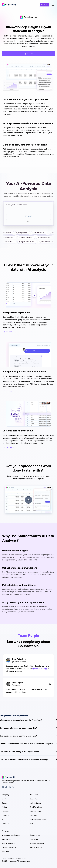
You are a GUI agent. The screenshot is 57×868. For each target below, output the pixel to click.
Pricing (4, 807)
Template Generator (9, 847)
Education (5, 815)
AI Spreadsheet (11, 835)
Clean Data (34, 839)
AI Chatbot (5, 852)
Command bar (35, 835)
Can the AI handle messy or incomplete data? (28, 752)
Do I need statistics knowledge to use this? (28, 728)
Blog (3, 819)
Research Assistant (37, 847)
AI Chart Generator (8, 843)
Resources (34, 795)
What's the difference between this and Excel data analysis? (28, 744)
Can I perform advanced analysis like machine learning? (28, 759)
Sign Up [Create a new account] (44, 5)
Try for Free (28, 54)
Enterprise (5, 811)
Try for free (8, 332)
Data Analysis (6, 839)
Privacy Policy (21, 858)
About (4, 799)
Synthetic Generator (37, 843)
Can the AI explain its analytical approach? (28, 736)
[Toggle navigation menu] (53, 5)
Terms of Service (8, 858)
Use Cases (34, 815)
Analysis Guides (35, 803)
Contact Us (6, 823)
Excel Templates (36, 807)
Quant (38, 819)
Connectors (34, 799)
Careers (5, 803)
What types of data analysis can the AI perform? (28, 720)
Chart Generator (36, 811)
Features (5, 831)
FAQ (31, 823)
